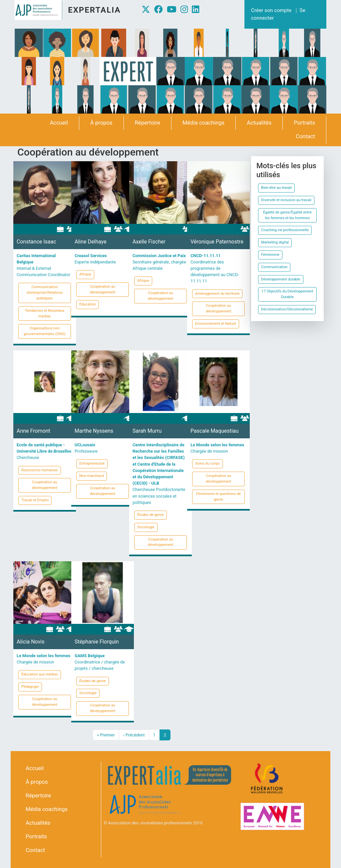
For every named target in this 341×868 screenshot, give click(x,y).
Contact (305, 136)
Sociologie (146, 527)
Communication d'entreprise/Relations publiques (45, 293)
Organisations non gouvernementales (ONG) (45, 331)
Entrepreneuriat (92, 463)
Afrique (85, 274)
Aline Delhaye (91, 242)
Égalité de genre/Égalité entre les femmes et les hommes (287, 215)
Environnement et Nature (216, 324)
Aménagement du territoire (217, 294)
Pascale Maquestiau (214, 431)
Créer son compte (271, 10)
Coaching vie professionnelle (285, 230)
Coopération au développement (103, 289)
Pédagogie (30, 687)
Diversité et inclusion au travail (286, 200)
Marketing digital (275, 242)
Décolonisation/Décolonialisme (287, 309)
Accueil (59, 123)
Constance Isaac (36, 242)
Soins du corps (207, 463)
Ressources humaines (40, 470)
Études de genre (151, 515)
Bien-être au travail (276, 188)
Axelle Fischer (149, 242)
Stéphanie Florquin (97, 642)
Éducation (88, 304)
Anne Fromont (33, 431)
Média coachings (203, 123)
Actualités (259, 123)
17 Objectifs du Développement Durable (287, 294)
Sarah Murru (147, 431)
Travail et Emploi (35, 500)
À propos (101, 123)
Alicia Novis (30, 642)
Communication (274, 267)
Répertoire (148, 123)
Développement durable (281, 279)
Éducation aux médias (40, 674)
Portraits (304, 123)
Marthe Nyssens (94, 431)
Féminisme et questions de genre (218, 497)
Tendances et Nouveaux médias (44, 313)
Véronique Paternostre (217, 242)
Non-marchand (92, 476)
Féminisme (270, 255)
